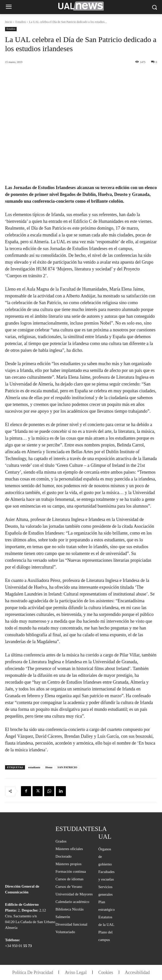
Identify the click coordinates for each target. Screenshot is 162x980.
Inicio (9, 22)
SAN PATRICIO (67, 767)
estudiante (34, 767)
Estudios (21, 22)
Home (49, 767)
